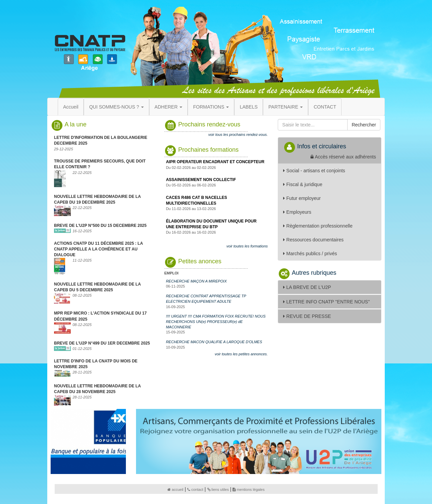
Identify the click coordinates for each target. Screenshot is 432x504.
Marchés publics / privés (310, 254)
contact (195, 490)
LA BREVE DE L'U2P (307, 287)
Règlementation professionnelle (318, 226)
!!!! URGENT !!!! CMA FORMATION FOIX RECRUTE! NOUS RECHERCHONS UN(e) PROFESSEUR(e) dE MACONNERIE (216, 321)
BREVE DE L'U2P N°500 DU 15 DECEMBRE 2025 (100, 226)
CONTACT (325, 107)
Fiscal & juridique (303, 184)
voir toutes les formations (247, 246)
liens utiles (218, 490)
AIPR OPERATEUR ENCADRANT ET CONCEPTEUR (215, 162)
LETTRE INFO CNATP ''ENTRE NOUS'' (326, 302)
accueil (175, 490)
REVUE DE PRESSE (307, 316)
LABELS (249, 107)
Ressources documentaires (313, 240)
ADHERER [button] (168, 107)
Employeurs (297, 212)
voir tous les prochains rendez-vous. (238, 135)
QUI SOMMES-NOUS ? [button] (116, 107)
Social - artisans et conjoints (314, 171)
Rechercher (364, 125)
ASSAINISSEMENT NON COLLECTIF (201, 180)
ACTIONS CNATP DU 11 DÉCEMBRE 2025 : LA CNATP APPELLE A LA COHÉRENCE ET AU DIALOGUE (98, 249)
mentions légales (249, 490)
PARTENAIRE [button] (286, 107)
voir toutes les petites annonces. (241, 354)
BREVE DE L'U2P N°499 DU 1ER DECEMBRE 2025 (102, 343)
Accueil (71, 107)
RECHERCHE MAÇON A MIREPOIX (196, 281)
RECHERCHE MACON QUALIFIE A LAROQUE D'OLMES (214, 342)
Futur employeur (302, 198)
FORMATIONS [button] (211, 107)
